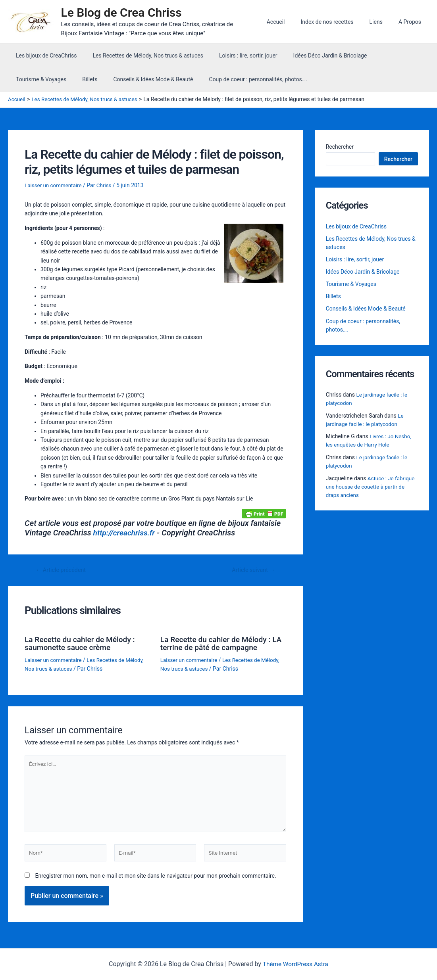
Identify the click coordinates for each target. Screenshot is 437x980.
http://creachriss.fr (126, 533)
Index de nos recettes (339, 22)
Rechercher (340, 147)
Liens (383, 22)
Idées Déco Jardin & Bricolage (314, 56)
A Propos (412, 22)
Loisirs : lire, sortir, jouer (236, 56)
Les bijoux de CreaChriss (44, 56)
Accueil (293, 22)
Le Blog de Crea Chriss (125, 12)
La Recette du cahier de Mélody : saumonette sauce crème (82, 643)
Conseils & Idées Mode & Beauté (80, 79)
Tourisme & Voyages (386, 56)
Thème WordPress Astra (296, 964)
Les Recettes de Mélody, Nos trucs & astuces (141, 56)
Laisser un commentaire (54, 185)
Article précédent (62, 570)
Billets (21, 79)
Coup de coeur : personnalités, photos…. (180, 79)
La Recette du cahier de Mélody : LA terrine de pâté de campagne (218, 643)
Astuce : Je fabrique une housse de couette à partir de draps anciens (371, 487)
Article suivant (252, 570)
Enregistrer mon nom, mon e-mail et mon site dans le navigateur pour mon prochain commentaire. (155, 879)
